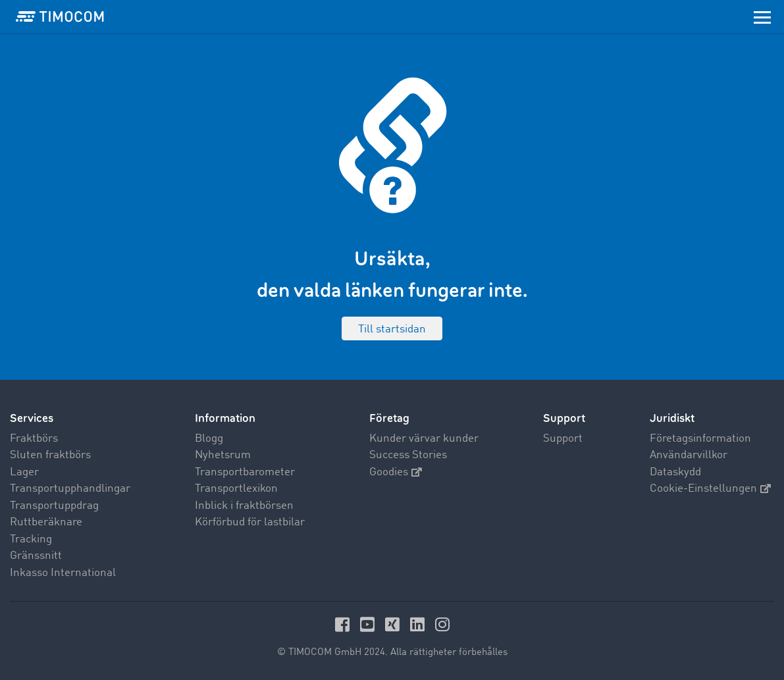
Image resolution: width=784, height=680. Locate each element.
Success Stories (408, 455)
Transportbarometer (245, 472)
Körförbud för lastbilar (250, 522)
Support (563, 439)
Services (32, 418)
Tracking (31, 539)
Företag (389, 418)
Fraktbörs (34, 439)
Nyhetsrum (223, 455)
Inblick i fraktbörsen (244, 506)
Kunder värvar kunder (424, 439)
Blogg (209, 439)
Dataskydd (675, 472)
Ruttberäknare (46, 522)
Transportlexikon (236, 489)
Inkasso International (63, 573)
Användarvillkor (689, 455)
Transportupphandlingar (70, 489)
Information (225, 418)
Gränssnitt (36, 556)
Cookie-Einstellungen (710, 489)
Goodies (396, 472)
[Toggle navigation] (762, 16)
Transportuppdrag (54, 506)
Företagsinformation (700, 439)
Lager (24, 472)
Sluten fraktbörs (50, 455)
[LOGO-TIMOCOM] (60, 16)
